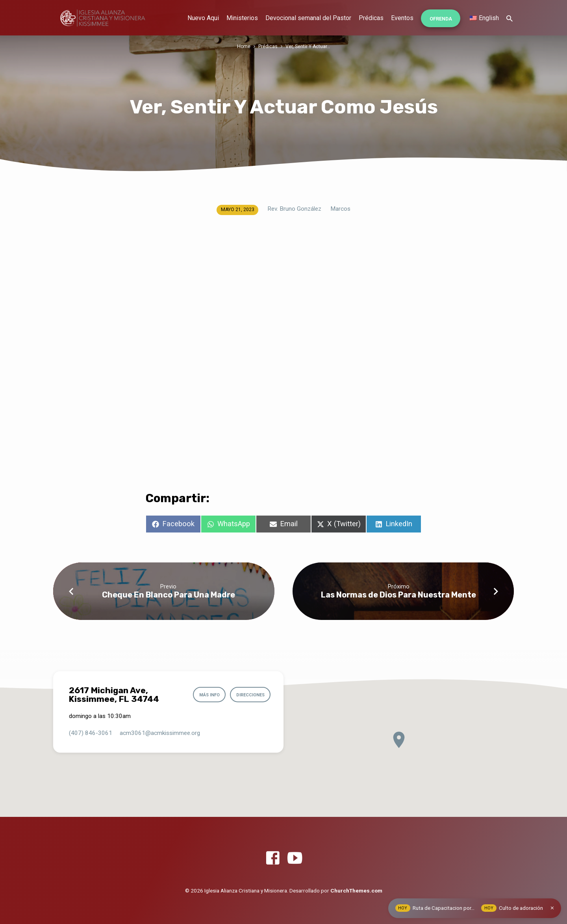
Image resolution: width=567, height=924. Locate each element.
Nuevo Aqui (203, 18)
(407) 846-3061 (91, 733)
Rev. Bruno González (294, 209)
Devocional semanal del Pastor (308, 18)
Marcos (340, 209)
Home (244, 46)
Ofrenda (441, 19)
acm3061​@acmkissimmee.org (160, 733)
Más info (206, 695)
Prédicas (371, 18)
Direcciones (249, 695)
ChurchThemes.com (356, 891)
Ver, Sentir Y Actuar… (308, 46)
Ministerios (242, 18)
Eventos (402, 18)
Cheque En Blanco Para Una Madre (169, 595)
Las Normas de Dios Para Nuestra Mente (398, 595)
